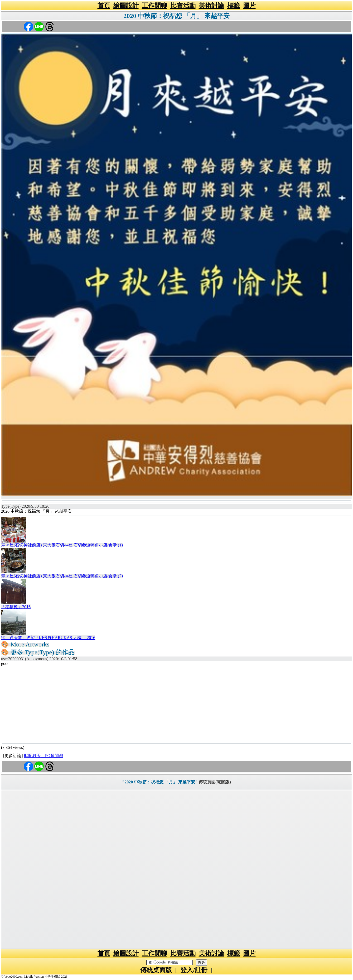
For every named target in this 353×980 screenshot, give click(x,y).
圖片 (249, 6)
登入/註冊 (194, 970)
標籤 (234, 6)
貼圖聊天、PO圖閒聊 (43, 756)
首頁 (104, 6)
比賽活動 (183, 6)
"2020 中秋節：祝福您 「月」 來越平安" (160, 782)
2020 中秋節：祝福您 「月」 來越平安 (177, 16)
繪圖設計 (126, 6)
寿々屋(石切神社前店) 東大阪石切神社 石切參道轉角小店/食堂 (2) (62, 576)
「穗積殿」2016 (16, 607)
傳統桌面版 (156, 970)
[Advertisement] (177, 704)
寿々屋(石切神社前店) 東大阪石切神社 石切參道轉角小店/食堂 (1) (62, 545)
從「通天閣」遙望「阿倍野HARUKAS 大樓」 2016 (48, 638)
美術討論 (211, 6)
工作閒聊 (154, 6)
